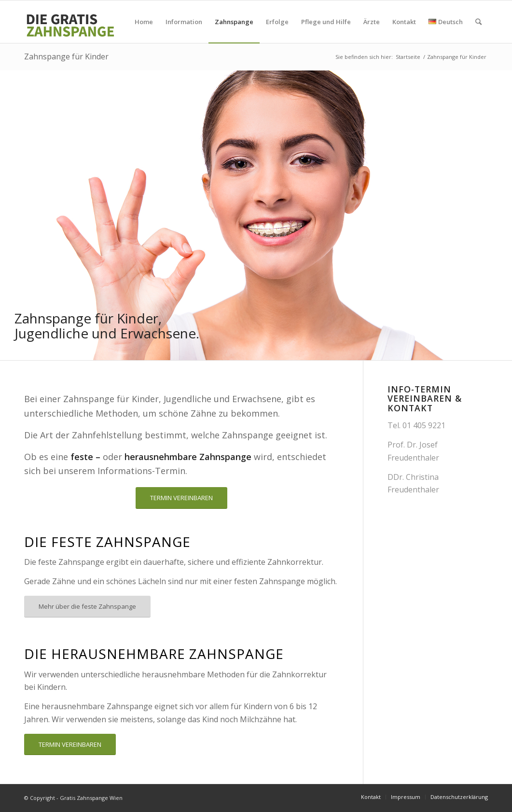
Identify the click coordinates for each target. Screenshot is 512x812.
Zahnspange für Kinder (66, 56)
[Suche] (478, 22)
